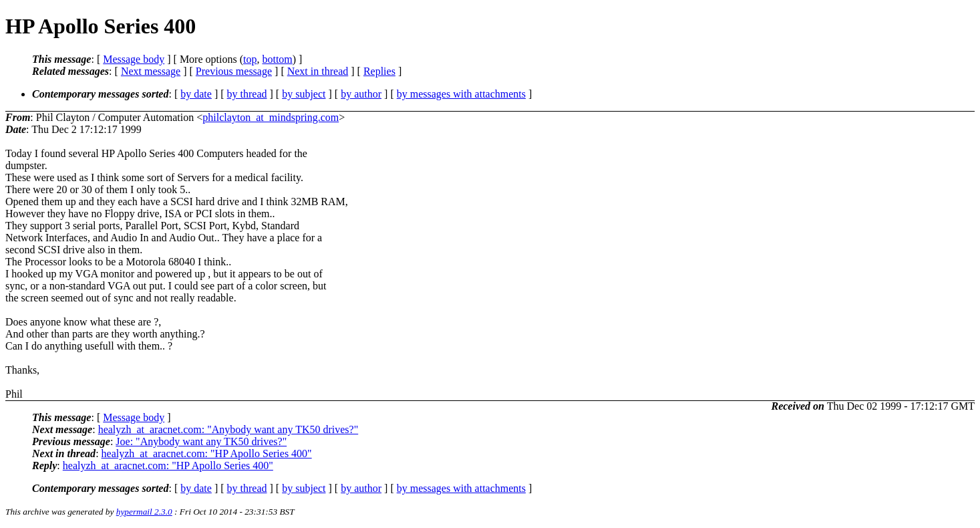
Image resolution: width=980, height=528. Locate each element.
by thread (247, 94)
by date (196, 94)
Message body (134, 59)
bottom (277, 59)
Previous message (234, 71)
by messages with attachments (461, 94)
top (250, 59)
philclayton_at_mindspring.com (271, 117)
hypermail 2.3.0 (144, 512)
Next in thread (318, 71)
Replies (379, 71)
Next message (151, 71)
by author (361, 94)
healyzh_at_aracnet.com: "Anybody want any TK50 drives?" (228, 429)
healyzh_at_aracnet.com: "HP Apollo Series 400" (207, 453)
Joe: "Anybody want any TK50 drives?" (201, 441)
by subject (304, 94)
